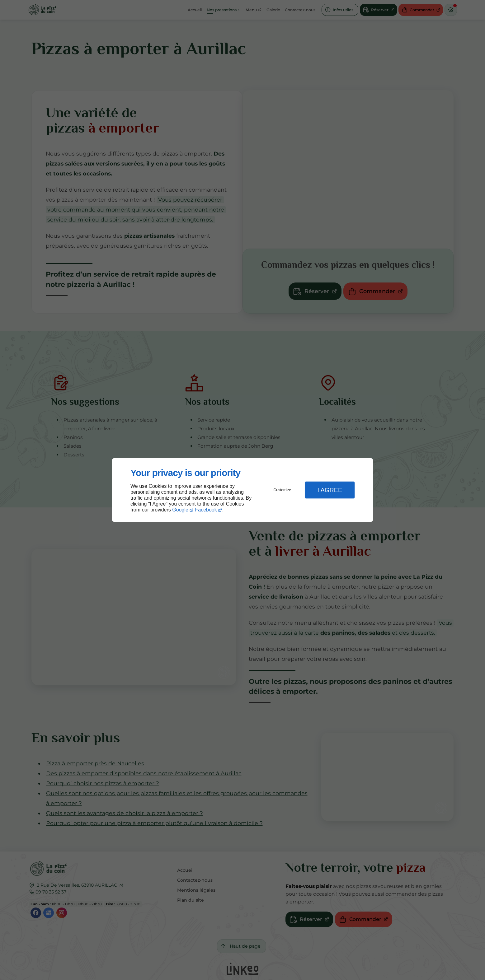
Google (180, 510)
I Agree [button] (330, 490)
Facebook (206, 510)
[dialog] (242, 490)
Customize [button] (283, 490)
